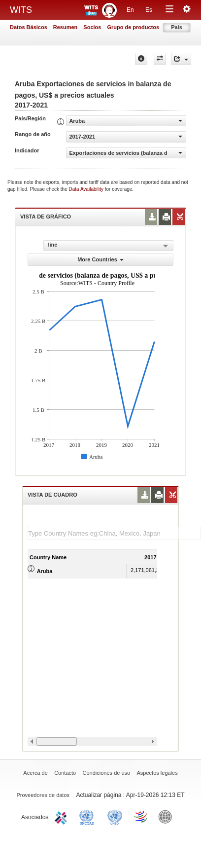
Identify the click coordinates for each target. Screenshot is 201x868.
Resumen (66, 27)
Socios (92, 27)
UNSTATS (115, 816)
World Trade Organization (141, 816)
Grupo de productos (133, 27)
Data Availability (87, 189)
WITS (21, 10)
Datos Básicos (29, 27)
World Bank (167, 816)
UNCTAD (89, 816)
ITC (63, 816)
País (177, 27)
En (130, 10)
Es (149, 10)
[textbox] (114, 533)
